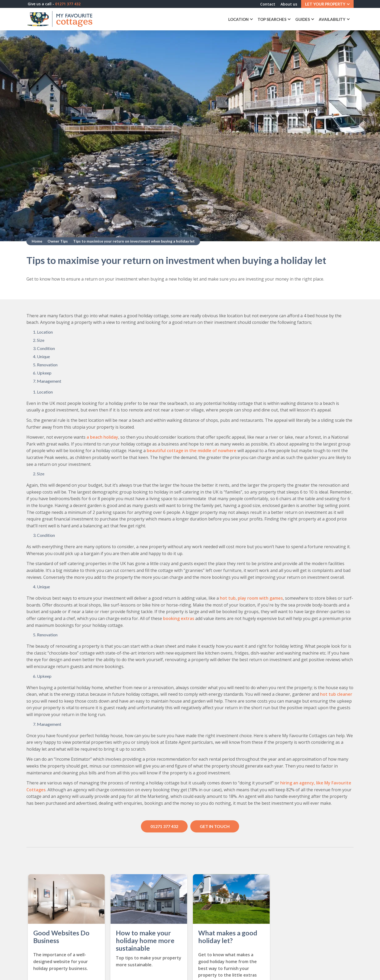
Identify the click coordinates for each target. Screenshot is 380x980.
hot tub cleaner (336, 694)
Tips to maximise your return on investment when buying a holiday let (134, 241)
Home (37, 241)
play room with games (260, 598)
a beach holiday (102, 437)
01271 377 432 (164, 826)
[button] (327, 4)
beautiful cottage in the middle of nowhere (192, 451)
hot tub (228, 598)
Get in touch (215, 826)
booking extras (179, 618)
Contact (268, 4)
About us (289, 4)
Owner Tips (58, 241)
